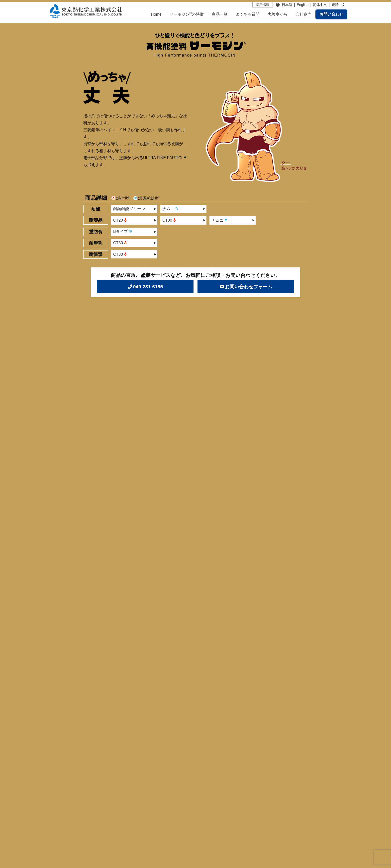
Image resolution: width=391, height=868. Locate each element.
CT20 (121, 220)
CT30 (170, 220)
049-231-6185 (148, 287)
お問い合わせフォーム (249, 287)
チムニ (171, 208)
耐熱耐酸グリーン (129, 209)
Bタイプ (123, 231)
